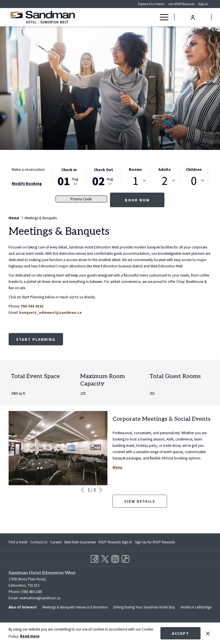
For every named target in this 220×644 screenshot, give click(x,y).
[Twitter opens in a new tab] (105, 558)
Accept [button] (180, 633)
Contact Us (39, 542)
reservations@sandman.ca (40, 598)
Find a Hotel (18, 542)
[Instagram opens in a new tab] (115, 558)
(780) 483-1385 (31, 592)
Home (14, 218)
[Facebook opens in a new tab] (95, 558)
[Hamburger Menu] (162, 17)
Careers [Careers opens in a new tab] (56, 543)
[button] (69, 176)
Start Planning (36, 339)
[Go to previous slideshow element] (82, 490)
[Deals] (143, 17)
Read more (30, 636)
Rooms (135, 169)
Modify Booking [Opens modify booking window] (27, 183)
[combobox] (136, 181)
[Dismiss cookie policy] (208, 633)
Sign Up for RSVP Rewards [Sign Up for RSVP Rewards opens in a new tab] (155, 543)
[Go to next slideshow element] (101, 490)
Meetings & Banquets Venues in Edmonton (75, 607)
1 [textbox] (136, 181)
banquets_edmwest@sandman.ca (50, 313)
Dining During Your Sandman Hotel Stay (144, 607)
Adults (165, 169)
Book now (137, 200)
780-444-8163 (32, 306)
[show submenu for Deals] (153, 17)
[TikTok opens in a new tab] (125, 558)
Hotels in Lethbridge (196, 607)
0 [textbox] (194, 181)
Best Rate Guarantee (80, 542)
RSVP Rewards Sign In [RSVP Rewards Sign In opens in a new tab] (115, 543)
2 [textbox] (165, 181)
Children (194, 169)
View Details (146, 503)
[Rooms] (127, 17)
